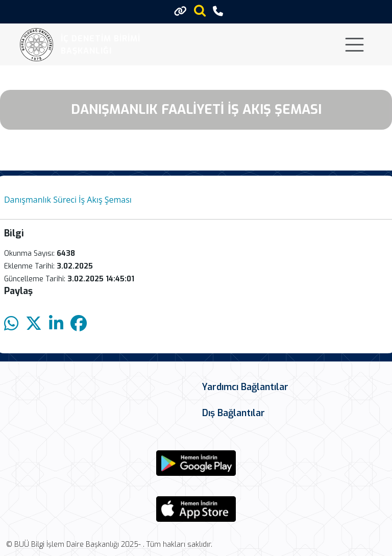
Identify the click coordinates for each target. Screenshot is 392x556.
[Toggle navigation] (354, 45)
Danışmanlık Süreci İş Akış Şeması (68, 200)
